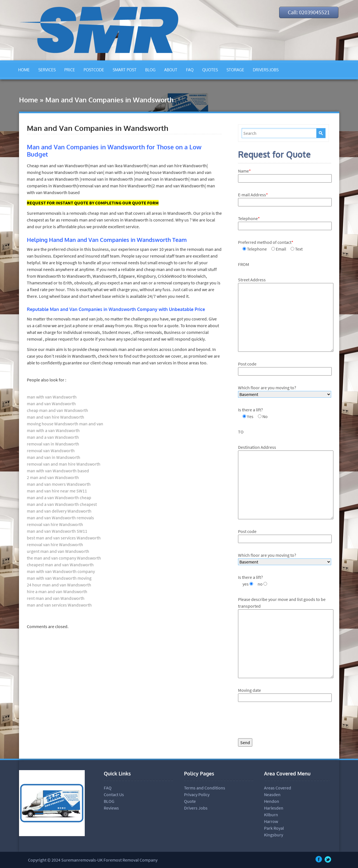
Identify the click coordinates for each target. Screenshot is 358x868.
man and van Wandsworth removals (60, 518)
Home (29, 100)
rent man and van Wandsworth (56, 598)
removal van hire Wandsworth (55, 524)
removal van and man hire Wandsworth (64, 464)
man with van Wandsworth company (61, 571)
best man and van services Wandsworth (64, 538)
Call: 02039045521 (307, 12)
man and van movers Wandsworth (59, 484)
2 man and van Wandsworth (53, 477)
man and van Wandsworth (51, 404)
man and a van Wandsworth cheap (59, 497)
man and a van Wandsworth (53, 437)
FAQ (190, 70)
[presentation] (281, 721)
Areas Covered (278, 788)
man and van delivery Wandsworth (59, 511)
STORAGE (235, 70)
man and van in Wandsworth (54, 457)
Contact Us (114, 794)
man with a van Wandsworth (53, 430)
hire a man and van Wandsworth (57, 591)
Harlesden (274, 808)
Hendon (272, 801)
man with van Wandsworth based (58, 471)
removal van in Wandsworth (53, 444)
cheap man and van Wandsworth (57, 410)
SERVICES (47, 70)
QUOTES (210, 70)
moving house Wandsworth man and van (65, 424)
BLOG (150, 70)
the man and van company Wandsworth (64, 558)
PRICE (70, 70)
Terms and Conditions (205, 788)
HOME (24, 70)
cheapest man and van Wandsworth (60, 565)
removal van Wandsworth (51, 450)
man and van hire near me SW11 (57, 491)
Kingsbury (274, 835)
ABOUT (171, 70)
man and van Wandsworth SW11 (57, 531)
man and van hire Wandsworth (56, 417)
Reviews (111, 808)
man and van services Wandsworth (59, 605)
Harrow (271, 821)
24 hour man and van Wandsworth (59, 585)
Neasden (272, 794)
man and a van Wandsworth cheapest (62, 504)
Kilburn (271, 815)
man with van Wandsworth (52, 397)
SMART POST (125, 70)
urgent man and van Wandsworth (58, 551)
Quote (190, 801)
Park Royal (274, 828)
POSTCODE (94, 70)
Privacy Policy (197, 794)
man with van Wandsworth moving (59, 578)
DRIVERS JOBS (266, 70)
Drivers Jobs (196, 808)
